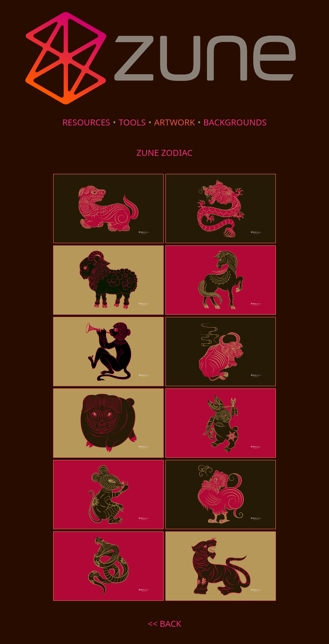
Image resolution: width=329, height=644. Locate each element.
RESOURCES (86, 122)
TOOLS (132, 122)
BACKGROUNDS (235, 122)
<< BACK (164, 624)
